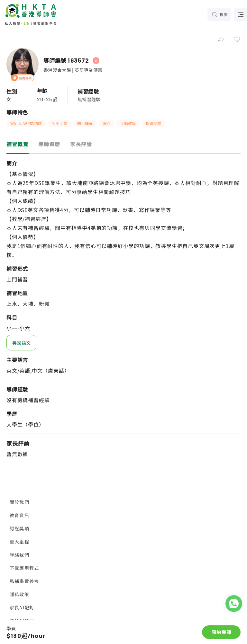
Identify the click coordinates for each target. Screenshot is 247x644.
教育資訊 (19, 515)
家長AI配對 (22, 607)
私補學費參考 (24, 581)
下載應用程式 (24, 568)
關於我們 (19, 502)
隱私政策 (19, 594)
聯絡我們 (19, 555)
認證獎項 (19, 528)
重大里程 (19, 542)
